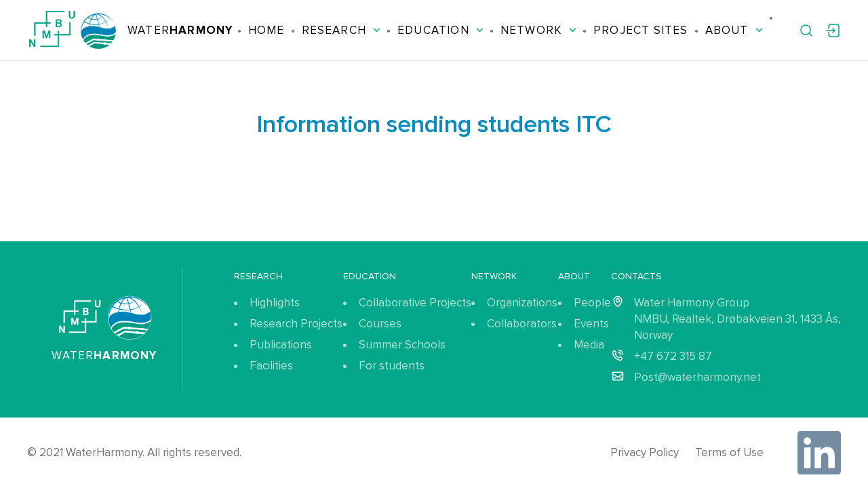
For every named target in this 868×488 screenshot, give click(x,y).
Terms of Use (729, 452)
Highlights (275, 303)
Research (341, 30)
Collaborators (522, 324)
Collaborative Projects (415, 303)
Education (440, 30)
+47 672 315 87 (673, 356)
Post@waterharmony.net (697, 377)
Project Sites (640, 30)
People (592, 303)
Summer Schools (402, 345)
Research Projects (296, 324)
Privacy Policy (645, 452)
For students (392, 366)
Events (591, 324)
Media (589, 345)
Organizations (522, 303)
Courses (380, 324)
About (734, 30)
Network (538, 30)
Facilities (271, 366)
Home (267, 30)
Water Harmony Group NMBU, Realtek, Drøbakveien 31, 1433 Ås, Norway (737, 319)
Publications (281, 345)
